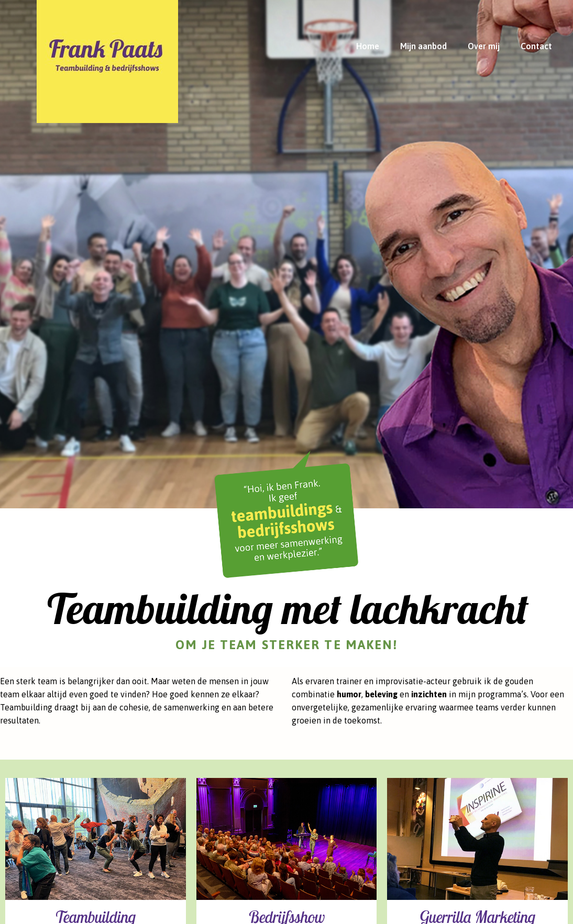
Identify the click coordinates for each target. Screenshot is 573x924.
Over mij (484, 46)
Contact (536, 46)
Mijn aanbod (423, 46)
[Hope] (107, 55)
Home (368, 46)
